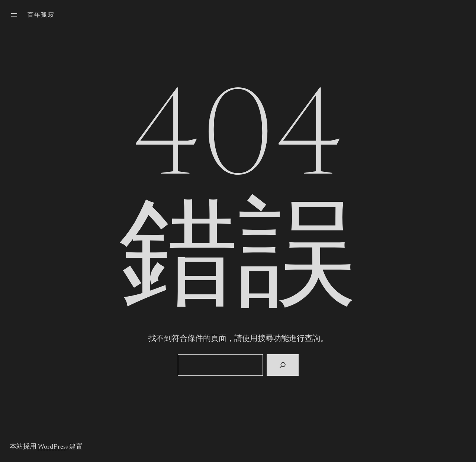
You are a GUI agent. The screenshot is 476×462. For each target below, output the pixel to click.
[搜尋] (282, 365)
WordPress (53, 447)
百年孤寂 (41, 15)
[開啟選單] (14, 15)
